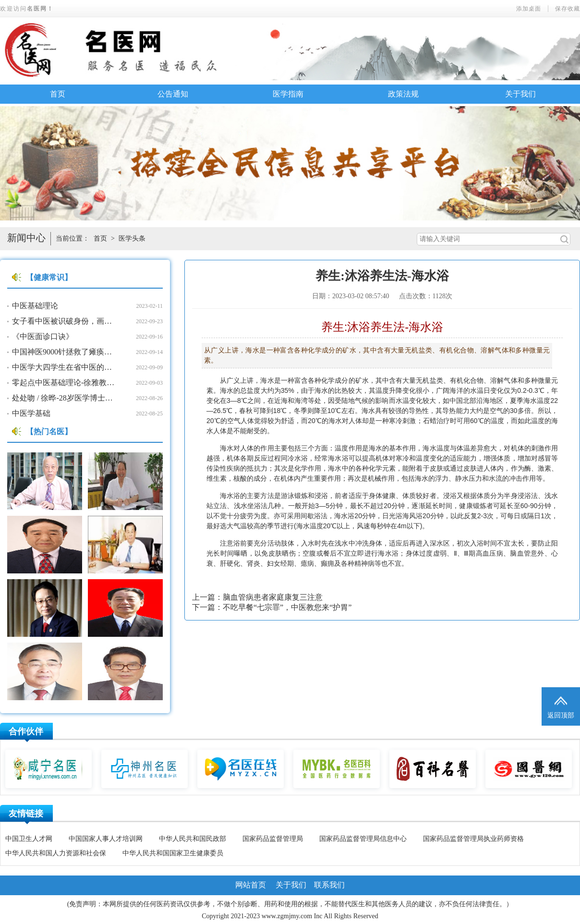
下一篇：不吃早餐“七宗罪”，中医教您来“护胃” (272, 607)
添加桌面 (529, 9)
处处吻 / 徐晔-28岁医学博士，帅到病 (65, 398)
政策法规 (403, 94)
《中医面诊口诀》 (43, 336)
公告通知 (173, 94)
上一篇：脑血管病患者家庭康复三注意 (257, 597)
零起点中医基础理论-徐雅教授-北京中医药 (65, 383)
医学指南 (288, 94)
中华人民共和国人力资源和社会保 (56, 853)
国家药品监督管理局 (273, 839)
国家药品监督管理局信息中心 (363, 839)
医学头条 (132, 238)
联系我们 (329, 885)
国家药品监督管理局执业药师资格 (473, 839)
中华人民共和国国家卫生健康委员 (173, 853)
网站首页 (251, 885)
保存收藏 (568, 9)
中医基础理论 (35, 306)
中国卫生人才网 (29, 839)
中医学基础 (31, 413)
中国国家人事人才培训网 (106, 839)
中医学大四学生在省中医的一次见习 (65, 367)
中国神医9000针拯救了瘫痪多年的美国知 (65, 352)
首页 (58, 94)
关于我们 (520, 94)
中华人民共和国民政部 (193, 839)
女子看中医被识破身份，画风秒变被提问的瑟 (65, 321)
